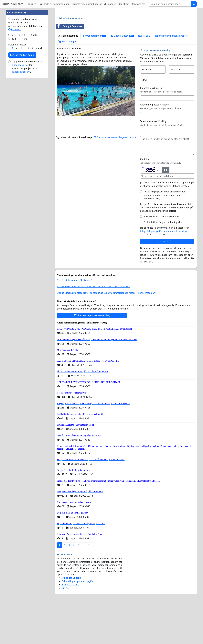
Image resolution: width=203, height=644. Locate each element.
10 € (25, 120)
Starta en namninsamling (55, 4)
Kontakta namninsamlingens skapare (115, 177)
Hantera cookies (70, 624)
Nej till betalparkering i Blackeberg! (74, 320)
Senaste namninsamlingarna (87, 4)
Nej (164, 274)
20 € (35, 120)
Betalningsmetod (17, 129)
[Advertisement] (126, 32)
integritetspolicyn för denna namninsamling (163, 271)
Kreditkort (37, 133)
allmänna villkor (20, 150)
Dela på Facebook (69, 66)
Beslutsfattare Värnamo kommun (161, 256)
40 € (14, 123)
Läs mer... (15, 114)
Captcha (144, 199)
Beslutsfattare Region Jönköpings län (163, 262)
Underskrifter (122, 75)
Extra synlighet (68, 81)
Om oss (65, 627)
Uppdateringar (94, 75)
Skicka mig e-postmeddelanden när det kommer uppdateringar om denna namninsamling (164, 235)
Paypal (18, 133)
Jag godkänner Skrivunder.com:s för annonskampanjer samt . (29, 151)
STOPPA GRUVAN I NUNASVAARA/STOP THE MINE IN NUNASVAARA (94, 326)
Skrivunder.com (13, 4)
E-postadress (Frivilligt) (152, 128)
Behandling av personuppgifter (171, 75)
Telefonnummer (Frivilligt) (154, 161)
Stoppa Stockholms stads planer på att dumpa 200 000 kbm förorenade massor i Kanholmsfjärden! (106, 332)
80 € (25, 123)
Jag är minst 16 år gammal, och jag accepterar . (164, 269)
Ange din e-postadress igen (155, 144)
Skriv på (167, 281)
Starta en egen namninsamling (92, 355)
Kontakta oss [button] (139, 4)
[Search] (170, 4)
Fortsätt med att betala (22, 140)
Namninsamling (68, 75)
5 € (13, 120)
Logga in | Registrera (117, 4)
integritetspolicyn (21, 156)
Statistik (144, 75)
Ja (150, 274)
